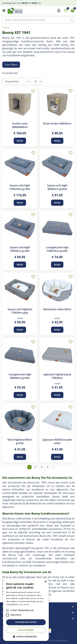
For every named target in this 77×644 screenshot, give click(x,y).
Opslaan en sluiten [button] (26, 622)
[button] (26, 636)
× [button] (45, 582)
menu (4, 11)
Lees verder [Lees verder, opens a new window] (24, 604)
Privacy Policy (61, 640)
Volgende (53, 467)
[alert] (26, 610)
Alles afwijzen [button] (26, 630)
